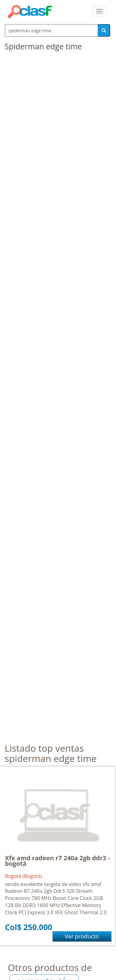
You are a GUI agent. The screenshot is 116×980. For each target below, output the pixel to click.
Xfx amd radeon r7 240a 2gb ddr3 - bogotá (57, 861)
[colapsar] (100, 11)
